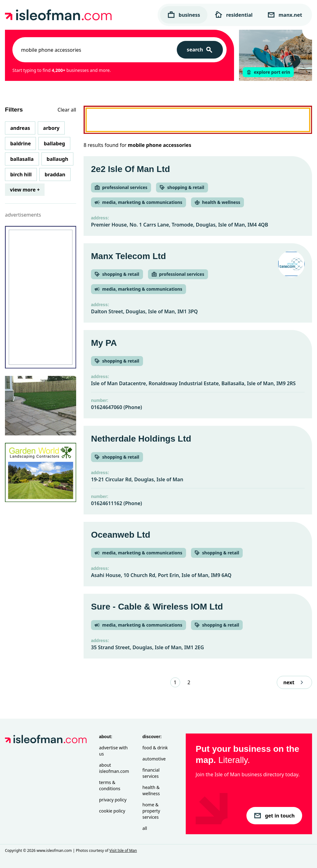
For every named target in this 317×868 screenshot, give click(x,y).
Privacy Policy (113, 800)
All (145, 828)
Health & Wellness (151, 790)
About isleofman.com (114, 768)
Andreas (20, 128)
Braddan (55, 174)
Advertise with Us (113, 751)
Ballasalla (22, 159)
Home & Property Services (151, 811)
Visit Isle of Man (123, 850)
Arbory (51, 128)
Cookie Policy (112, 811)
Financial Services (151, 773)
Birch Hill (21, 174)
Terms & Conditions (110, 785)
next (294, 682)
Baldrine (20, 143)
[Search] (200, 50)
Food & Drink (155, 748)
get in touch (274, 816)
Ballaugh (58, 159)
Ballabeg (54, 143)
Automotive (154, 759)
